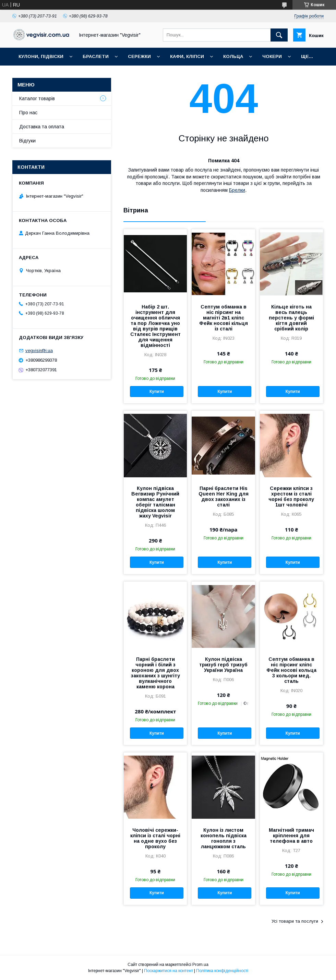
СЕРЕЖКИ (139, 56)
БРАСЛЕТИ (96, 56)
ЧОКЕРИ (272, 56)
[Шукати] (279, 35)
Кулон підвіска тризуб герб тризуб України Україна (223, 665)
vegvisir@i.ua (39, 351)
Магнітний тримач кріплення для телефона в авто (291, 836)
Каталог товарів (37, 98)
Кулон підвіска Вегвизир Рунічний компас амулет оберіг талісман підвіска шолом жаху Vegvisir (155, 502)
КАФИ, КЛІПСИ (187, 56)
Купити (157, 392)
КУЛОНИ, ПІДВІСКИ (41, 56)
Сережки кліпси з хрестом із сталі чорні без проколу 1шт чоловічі (291, 497)
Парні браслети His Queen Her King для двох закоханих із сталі (224, 497)
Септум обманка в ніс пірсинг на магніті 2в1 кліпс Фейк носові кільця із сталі (224, 318)
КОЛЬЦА (233, 56)
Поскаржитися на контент (169, 971)
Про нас (28, 113)
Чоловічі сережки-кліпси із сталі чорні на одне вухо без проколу (155, 838)
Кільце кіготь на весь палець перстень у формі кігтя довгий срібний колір (291, 318)
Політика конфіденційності (222, 971)
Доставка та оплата (42, 127)
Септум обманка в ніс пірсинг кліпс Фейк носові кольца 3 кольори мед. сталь (291, 670)
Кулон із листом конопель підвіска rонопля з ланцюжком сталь (224, 838)
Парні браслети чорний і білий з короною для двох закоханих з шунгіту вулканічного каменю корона (155, 673)
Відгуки (27, 141)
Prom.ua (200, 965)
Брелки (237, 190)
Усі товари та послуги (295, 921)
